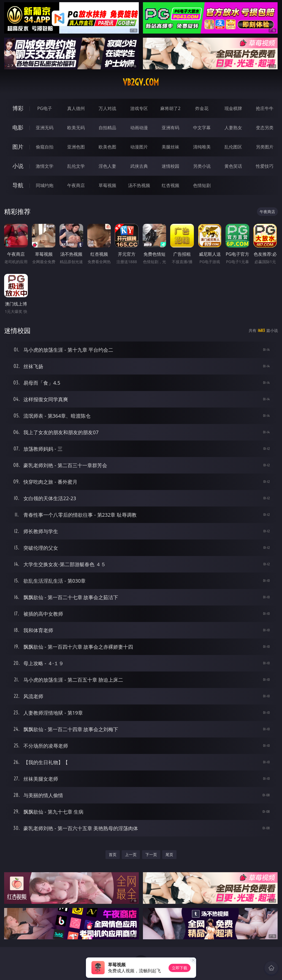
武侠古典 (139, 166)
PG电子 (44, 108)
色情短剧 (202, 185)
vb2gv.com (141, 82)
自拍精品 (107, 128)
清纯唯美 (202, 147)
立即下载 (180, 968)
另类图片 (265, 147)
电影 (18, 127)
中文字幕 (202, 128)
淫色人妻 (107, 166)
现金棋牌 (233, 108)
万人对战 (107, 108)
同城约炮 (45, 185)
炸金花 (202, 108)
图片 (18, 147)
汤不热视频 (139, 185)
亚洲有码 (170, 128)
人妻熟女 (233, 128)
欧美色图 (107, 147)
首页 (113, 854)
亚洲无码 (45, 128)
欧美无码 (76, 128)
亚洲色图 (76, 147)
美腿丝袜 (170, 147)
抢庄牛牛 (265, 108)
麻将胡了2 (170, 108)
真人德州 (76, 108)
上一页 (131, 854)
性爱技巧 (265, 166)
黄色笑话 (233, 166)
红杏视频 (170, 185)
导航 (18, 185)
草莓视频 (107, 185)
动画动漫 (139, 128)
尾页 (169, 854)
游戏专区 (139, 108)
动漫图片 (139, 147)
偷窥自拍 (45, 147)
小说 (18, 166)
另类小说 (202, 166)
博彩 (18, 108)
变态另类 (265, 128)
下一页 (151, 854)
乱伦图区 (233, 147)
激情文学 (45, 166)
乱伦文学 (76, 166)
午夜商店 (76, 185)
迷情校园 (170, 166)
